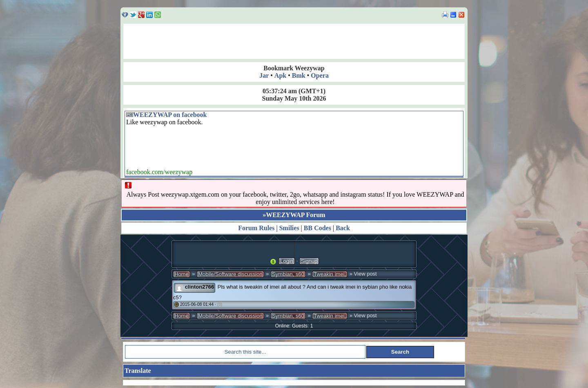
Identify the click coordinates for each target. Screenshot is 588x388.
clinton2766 (200, 287)
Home (182, 274)
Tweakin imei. (330, 274)
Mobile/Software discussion (230, 274)
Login (287, 261)
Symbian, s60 (288, 274)
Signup (309, 261)
